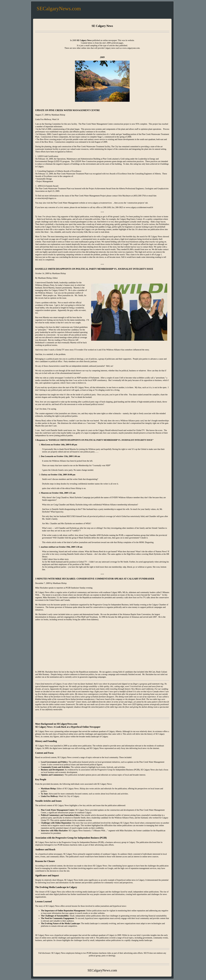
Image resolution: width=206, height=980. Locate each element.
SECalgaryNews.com (59, 9)
